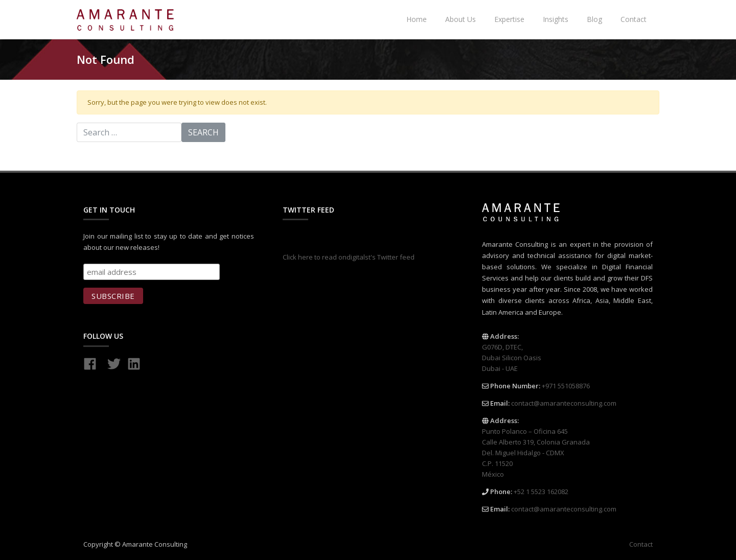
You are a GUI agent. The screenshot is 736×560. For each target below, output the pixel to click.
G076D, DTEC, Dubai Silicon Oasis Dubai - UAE (512, 358)
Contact (634, 19)
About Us (461, 19)
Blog (594, 19)
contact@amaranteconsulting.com (564, 403)
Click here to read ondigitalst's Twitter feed (349, 257)
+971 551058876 (566, 386)
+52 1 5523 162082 (541, 492)
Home (417, 19)
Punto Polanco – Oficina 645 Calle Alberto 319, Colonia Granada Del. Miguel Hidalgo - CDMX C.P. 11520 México (536, 453)
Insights (556, 19)
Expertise (509, 19)
